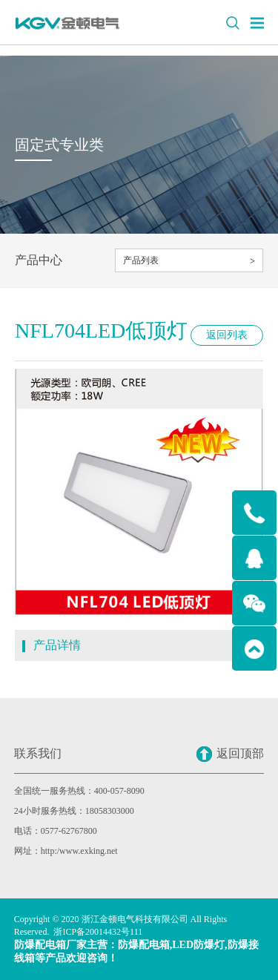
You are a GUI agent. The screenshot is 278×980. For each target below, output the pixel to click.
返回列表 (227, 335)
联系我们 (38, 753)
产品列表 (141, 260)
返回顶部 (230, 754)
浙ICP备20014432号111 (98, 932)
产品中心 (39, 260)
